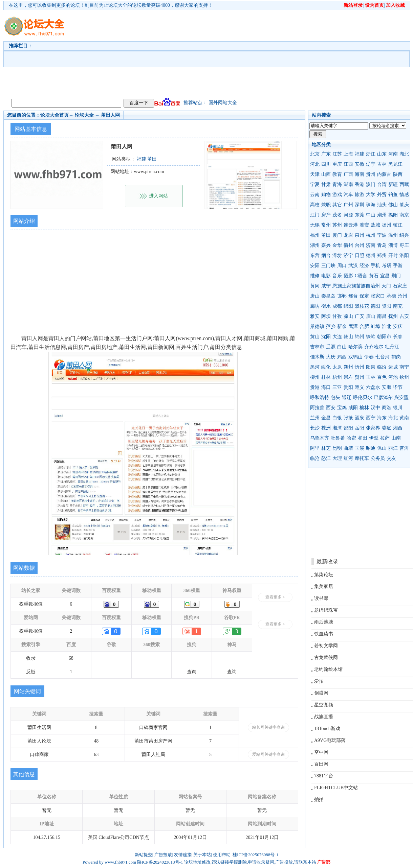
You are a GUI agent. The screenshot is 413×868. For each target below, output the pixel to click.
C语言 (361, 276)
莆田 (326, 235)
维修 (315, 276)
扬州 (387, 225)
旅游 (360, 195)
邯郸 (342, 296)
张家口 (378, 296)
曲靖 (348, 448)
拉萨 (385, 438)
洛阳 (404, 255)
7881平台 (324, 776)
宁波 (382, 235)
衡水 (326, 306)
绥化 (326, 367)
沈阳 (326, 337)
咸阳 (353, 408)
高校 (315, 205)
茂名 (337, 215)
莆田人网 (110, 115)
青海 (337, 184)
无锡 (315, 225)
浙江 (371, 154)
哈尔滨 (355, 347)
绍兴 (404, 235)
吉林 (382, 164)
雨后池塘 (324, 622)
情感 (404, 195)
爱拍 (319, 681)
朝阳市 (384, 337)
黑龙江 (395, 164)
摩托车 (362, 458)
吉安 (404, 316)
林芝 (326, 448)
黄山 (315, 337)
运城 (393, 367)
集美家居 (324, 587)
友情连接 (183, 855)
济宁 (348, 255)
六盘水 (373, 387)
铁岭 (371, 337)
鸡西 (342, 357)
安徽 (360, 164)
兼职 (326, 205)
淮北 (387, 326)
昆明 (337, 448)
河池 (393, 377)
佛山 (393, 205)
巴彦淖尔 (383, 397)
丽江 (393, 448)
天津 (315, 174)
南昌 (382, 316)
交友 (391, 458)
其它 (337, 205)
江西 (348, 164)
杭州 (371, 235)
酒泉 (360, 418)
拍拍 (319, 800)
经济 (364, 266)
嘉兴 (326, 245)
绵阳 (348, 306)
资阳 (387, 306)
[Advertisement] (129, 53)
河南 (393, 154)
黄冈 (315, 286)
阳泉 (371, 367)
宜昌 (385, 276)
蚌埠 (375, 326)
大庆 (331, 357)
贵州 (371, 174)
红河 (348, 458)
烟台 (326, 255)
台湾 (382, 184)
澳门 (371, 184)
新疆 (393, 184)
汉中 (375, 408)
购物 (326, 195)
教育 (337, 174)
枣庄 (404, 245)
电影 (326, 276)
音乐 (337, 276)
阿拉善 (317, 408)
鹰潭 (353, 326)
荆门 (396, 276)
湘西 (398, 428)
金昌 (326, 418)
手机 (375, 266)
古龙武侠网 (326, 658)
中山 (371, 215)
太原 (337, 367)
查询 (192, 672)
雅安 (315, 316)
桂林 (326, 377)
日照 (360, 255)
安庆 (398, 326)
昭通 (371, 448)
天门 (386, 286)
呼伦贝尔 (363, 397)
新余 (342, 326)
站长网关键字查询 (268, 727)
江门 (315, 215)
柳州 (315, 377)
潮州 (382, 215)
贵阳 (348, 387)
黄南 (404, 418)
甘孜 (337, 316)
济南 (371, 245)
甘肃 (326, 184)
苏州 (337, 225)
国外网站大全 (223, 103)
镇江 (398, 225)
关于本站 (202, 855)
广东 (326, 154)
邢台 (353, 296)
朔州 (348, 367)
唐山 (315, 296)
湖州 (315, 245)
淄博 (393, 245)
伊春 (369, 357)
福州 (315, 235)
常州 (326, 225)
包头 (335, 397)
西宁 (371, 418)
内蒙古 (384, 174)
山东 (382, 154)
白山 (342, 347)
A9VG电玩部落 (330, 740)
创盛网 (321, 693)
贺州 (360, 377)
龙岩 (348, 235)
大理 (337, 458)
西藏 (404, 184)
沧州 (403, 296)
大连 (337, 337)
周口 (342, 266)
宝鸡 (342, 408)
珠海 (371, 205)
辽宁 (371, 164)
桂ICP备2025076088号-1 (255, 855)
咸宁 (326, 286)
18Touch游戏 (327, 729)
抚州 (393, 316)
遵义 (360, 387)
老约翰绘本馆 (328, 669)
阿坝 (326, 316)
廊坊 (315, 306)
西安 (331, 408)
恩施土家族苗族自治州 (356, 286)
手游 (398, 266)
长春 (398, 337)
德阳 (375, 306)
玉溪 (360, 448)
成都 (337, 306)
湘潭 (337, 428)
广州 (348, 205)
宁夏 (315, 184)
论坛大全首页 (55, 115)
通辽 (347, 397)
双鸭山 (355, 357)
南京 (404, 215)
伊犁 (374, 438)
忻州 (360, 367)
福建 (360, 154)
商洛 (387, 408)
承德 (391, 296)
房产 (326, 215)
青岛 (382, 245)
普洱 (404, 448)
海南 (360, 174)
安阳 (315, 266)
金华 (337, 245)
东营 (315, 255)
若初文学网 (326, 646)
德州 (371, 255)
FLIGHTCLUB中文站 (336, 788)
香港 (360, 184)
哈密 (351, 438)
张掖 (348, 418)
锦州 (360, 337)
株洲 (326, 428)
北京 (315, 154)
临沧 (315, 458)
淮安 (364, 225)
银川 (398, 408)
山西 (326, 174)
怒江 (326, 458)
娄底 (387, 428)
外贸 (382, 195)
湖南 (348, 184)
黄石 (374, 276)
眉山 (371, 316)
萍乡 (331, 326)
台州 (360, 245)
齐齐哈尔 (374, 347)
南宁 (404, 367)
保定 (364, 296)
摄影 (348, 276)
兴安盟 (401, 397)
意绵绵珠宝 (326, 610)
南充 (398, 306)
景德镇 (317, 326)
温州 (393, 235)
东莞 (360, 215)
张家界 (373, 428)
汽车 (348, 195)
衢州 (348, 245)
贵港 (315, 387)
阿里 (315, 448)
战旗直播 (324, 717)
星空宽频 (324, 705)
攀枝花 (362, 306)
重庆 (337, 164)
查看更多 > (275, 597)
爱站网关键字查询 (268, 754)
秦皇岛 (328, 296)
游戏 (337, 195)
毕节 (398, 387)
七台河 (383, 357)
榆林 (364, 408)
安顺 (387, 387)
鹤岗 (396, 357)
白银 (337, 418)
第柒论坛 (324, 575)
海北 (393, 418)
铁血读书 (324, 634)
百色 (382, 377)
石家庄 (400, 286)
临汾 (382, 367)
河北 (315, 164)
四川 (326, 164)
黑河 (315, 367)
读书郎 (321, 598)
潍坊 (337, 255)
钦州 (404, 377)
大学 (371, 195)
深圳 (360, 205)
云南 (315, 195)
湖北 (404, 154)
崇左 (348, 377)
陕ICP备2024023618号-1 (160, 862)
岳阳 (360, 428)
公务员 (378, 458)
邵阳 (348, 428)
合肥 (364, 326)
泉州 (360, 235)
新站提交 (144, 855)
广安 (360, 316)
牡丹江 (392, 347)
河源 (348, 215)
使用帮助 (222, 855)
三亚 (337, 387)
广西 (348, 174)
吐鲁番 (338, 438)
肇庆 (404, 205)
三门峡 (328, 266)
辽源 (331, 347)
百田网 (321, 764)
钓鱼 (393, 195)
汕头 (382, 205)
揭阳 (393, 215)
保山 (382, 448)
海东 (382, 418)
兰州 (315, 418)
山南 (396, 438)
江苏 (337, 154)
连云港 (351, 225)
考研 (387, 266)
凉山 (348, 316)
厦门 (337, 235)
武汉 (353, 266)
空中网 (321, 752)
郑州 (382, 255)
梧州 (337, 377)
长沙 (315, 428)
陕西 (398, 174)
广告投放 (163, 855)
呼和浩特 (320, 397)
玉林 (371, 377)
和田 (363, 438)
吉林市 (317, 347)
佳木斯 (317, 357)
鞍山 (348, 337)
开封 (393, 255)
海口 (326, 387)
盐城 (375, 225)
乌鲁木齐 (320, 438)
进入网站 (158, 196)
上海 (348, 154)
